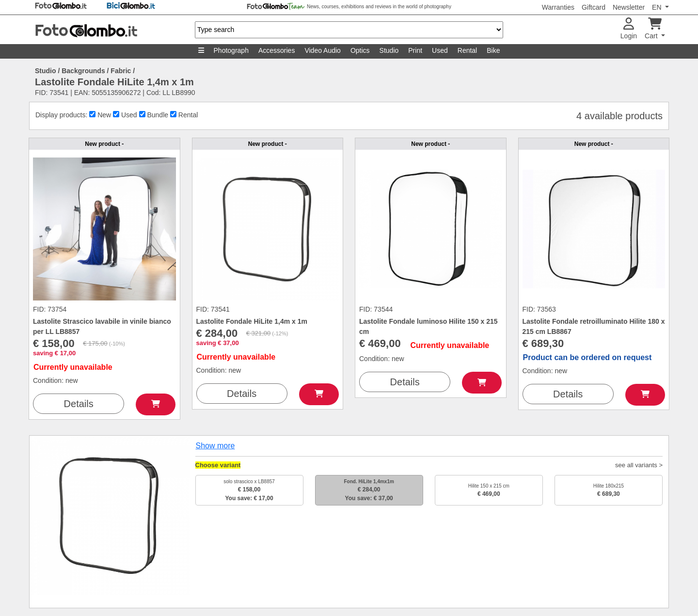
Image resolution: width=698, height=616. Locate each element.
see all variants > (639, 465)
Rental (467, 50)
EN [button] (658, 7)
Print (415, 50)
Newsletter (629, 7)
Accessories (277, 50)
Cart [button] (653, 29)
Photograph (231, 50)
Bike (493, 50)
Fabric (121, 71)
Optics (360, 50)
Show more (215, 446)
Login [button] (629, 29)
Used (440, 50)
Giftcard (594, 7)
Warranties (558, 7)
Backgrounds (83, 71)
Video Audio (322, 50)
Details (79, 404)
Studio (389, 50)
